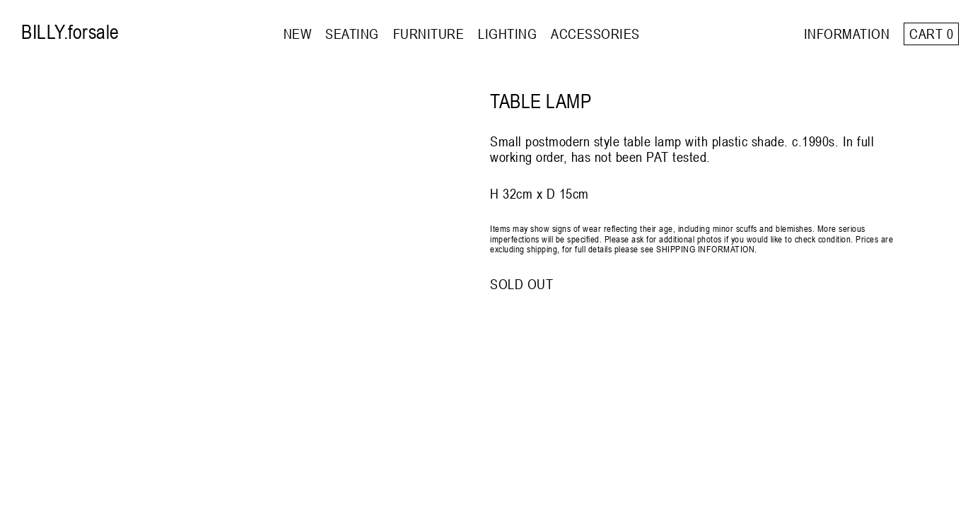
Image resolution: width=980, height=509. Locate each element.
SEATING (352, 34)
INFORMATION (847, 34)
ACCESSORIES (595, 34)
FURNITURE (429, 34)
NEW (298, 34)
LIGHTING (507, 34)
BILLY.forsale (70, 32)
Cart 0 (931, 34)
